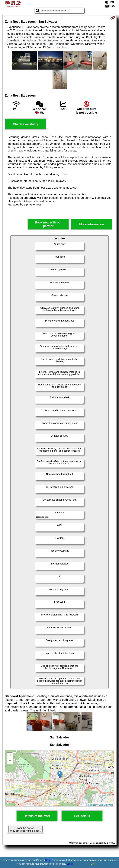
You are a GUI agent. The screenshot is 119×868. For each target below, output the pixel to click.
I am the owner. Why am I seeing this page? (25, 829)
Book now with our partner (48, 224)
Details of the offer (37, 816)
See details (82, 816)
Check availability (25, 124)
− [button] (10, 761)
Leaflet (92, 805)
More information (92, 224)
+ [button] (10, 756)
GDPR (70, 864)
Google (49, 860)
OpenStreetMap (106, 805)
